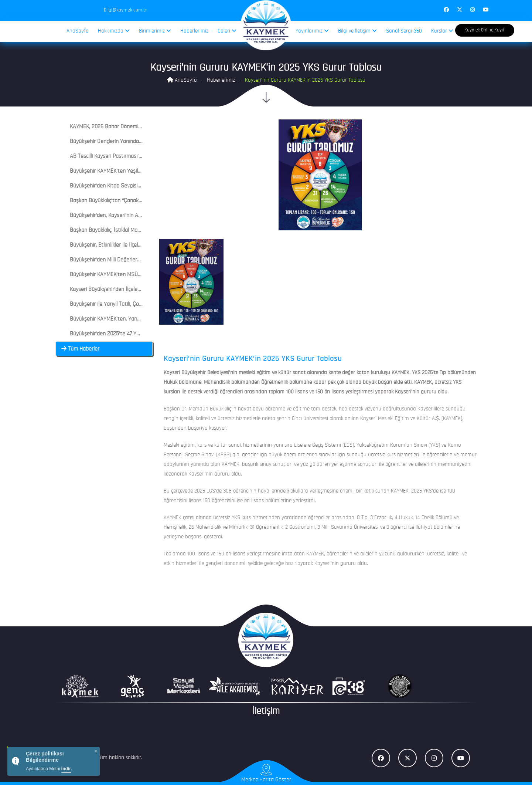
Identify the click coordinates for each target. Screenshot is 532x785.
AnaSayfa (78, 31)
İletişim (266, 712)
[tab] (104, 127)
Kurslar (442, 31)
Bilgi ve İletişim (357, 31)
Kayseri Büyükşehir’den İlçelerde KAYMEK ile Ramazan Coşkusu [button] (139, 290)
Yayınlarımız (312, 31)
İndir (66, 769)
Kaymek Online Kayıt (485, 30)
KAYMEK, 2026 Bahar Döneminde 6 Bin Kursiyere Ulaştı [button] (130, 127)
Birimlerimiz (155, 31)
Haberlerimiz (194, 31)
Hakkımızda (114, 31)
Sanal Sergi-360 (404, 31)
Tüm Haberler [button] (80, 349)
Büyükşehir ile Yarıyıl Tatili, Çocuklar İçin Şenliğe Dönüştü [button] (132, 304)
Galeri (227, 31)
